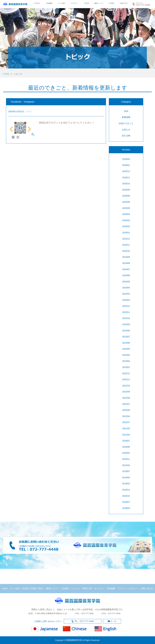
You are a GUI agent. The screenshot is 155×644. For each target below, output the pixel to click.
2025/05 (126, 208)
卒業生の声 (87, 588)
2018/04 (126, 508)
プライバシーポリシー (128, 588)
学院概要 (111, 588)
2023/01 (126, 367)
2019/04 (126, 477)
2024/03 (126, 294)
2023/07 (126, 337)
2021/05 (126, 428)
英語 (41, 588)
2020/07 (126, 441)
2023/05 (126, 349)
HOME (6, 74)
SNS (126, 111)
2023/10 (126, 318)
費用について (52, 588)
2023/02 (126, 361)
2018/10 (126, 496)
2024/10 (126, 251)
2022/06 (126, 410)
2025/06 (126, 202)
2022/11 (126, 379)
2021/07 (126, 422)
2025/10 (126, 184)
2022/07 (126, 404)
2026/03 (126, 159)
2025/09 (126, 190)
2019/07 (126, 471)
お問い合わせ (147, 588)
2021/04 (126, 435)
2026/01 (126, 165)
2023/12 (126, 306)
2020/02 (126, 453)
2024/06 (126, 275)
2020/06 (126, 447)
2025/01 (126, 233)
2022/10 (126, 386)
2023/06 (126, 343)
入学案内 (65, 588)
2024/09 (126, 257)
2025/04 (126, 214)
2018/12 (126, 490)
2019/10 (126, 465)
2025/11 (126, 178)
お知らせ (126, 130)
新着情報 (126, 117)
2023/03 (126, 355)
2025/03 (126, 220)
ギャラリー (100, 588)
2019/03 (126, 484)
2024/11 (126, 245)
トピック (75, 588)
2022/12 (126, 373)
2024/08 (126, 263)
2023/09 (126, 324)
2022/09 (126, 392)
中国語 (34, 588)
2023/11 (126, 312)
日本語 (25, 588)
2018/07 (126, 502)
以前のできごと (126, 123)
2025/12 (126, 171)
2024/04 (126, 288)
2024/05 (126, 282)
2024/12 (126, 239)
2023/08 (126, 331)
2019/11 (126, 459)
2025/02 (126, 226)
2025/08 (126, 196)
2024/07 (126, 269)
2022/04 (126, 416)
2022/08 (126, 398)
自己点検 (126, 136)
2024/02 (126, 300)
